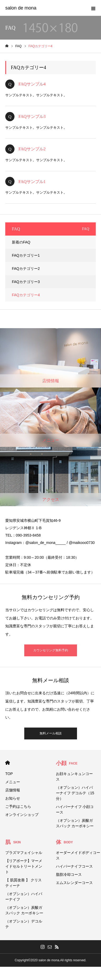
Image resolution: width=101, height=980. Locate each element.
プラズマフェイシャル (24, 853)
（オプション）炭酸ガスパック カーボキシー (75, 823)
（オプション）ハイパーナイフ (24, 897)
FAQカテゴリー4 (26, 295)
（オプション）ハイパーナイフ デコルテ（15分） (75, 793)
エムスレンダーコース (74, 883)
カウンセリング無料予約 (51, 650)
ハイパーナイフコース (74, 866)
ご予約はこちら (18, 806)
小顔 (67, 763)
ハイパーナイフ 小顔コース (75, 809)
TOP (9, 774)
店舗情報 (13, 790)
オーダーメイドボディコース (78, 855)
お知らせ (13, 798)
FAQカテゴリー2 (26, 269)
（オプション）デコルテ (24, 924)
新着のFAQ (21, 242)
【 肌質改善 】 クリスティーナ (23, 883)
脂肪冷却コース (69, 874)
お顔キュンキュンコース (74, 776)
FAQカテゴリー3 (26, 282)
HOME (8, 763)
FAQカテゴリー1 (26, 255)
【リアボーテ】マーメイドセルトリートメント (24, 866)
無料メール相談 (51, 733)
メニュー (13, 782)
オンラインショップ (22, 815)
